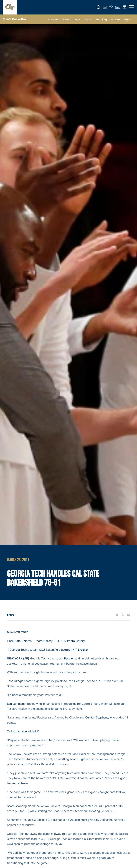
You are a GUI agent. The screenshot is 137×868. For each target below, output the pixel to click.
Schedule (53, 19)
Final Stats (14, 641)
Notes (28, 641)
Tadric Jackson (17, 731)
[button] (99, 7)
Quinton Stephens (97, 717)
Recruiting (101, 19)
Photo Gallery (44, 641)
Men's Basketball (15, 19)
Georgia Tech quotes (23, 650)
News (88, 19)
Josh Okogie (15, 681)
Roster (66, 19)
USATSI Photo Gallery (71, 641)
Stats (77, 19)
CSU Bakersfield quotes (54, 650)
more (127, 19)
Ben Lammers (16, 704)
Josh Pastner (65, 658)
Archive (115, 19)
